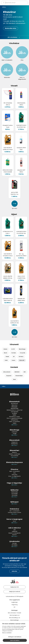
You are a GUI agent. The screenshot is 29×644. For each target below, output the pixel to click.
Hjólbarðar (15, 490)
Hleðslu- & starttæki (14, 454)
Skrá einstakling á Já (15, 618)
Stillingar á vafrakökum (15, 637)
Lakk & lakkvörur (15, 528)
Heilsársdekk (15, 492)
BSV (25, 372)
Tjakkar (14, 423)
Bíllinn (4, 7)
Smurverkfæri (15, 456)
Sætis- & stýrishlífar (14, 422)
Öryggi (15, 433)
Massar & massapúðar (15, 533)
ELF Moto (21, 357)
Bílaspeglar (14, 407)
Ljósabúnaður (15, 541)
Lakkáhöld (15, 531)
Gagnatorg (15, 605)
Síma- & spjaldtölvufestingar (14, 418)
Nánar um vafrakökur (7, 633)
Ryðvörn (15, 535)
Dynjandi (9, 376)
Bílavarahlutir (15, 440)
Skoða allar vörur (11, 28)
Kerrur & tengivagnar (15, 519)
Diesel (7, 357)
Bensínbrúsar (15, 404)
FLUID (6, 360)
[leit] (14, 3)
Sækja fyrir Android (15, 592)
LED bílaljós (15, 545)
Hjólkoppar (14, 502)
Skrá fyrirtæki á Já (14, 615)
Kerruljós (15, 543)
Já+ (14, 607)
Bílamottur (15, 405)
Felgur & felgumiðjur (14, 483)
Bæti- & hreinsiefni (15, 471)
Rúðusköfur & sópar (15, 417)
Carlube (13, 353)
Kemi (14, 379)
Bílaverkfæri (14, 450)
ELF (14, 357)
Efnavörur (15, 469)
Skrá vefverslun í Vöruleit (14, 613)
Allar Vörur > (15, 425)
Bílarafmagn (15, 430)
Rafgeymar (15, 442)
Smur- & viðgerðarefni (14, 476)
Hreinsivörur (14, 509)
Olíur (14, 473)
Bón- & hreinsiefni (14, 511)
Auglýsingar (15, 602)
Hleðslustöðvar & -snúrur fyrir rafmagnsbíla (15, 411)
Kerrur (14, 521)
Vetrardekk (14, 495)
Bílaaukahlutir (14, 402)
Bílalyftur (14, 452)
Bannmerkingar (15, 620)
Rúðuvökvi (15, 475)
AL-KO (13, 349)
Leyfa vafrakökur (15, 640)
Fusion (13, 360)
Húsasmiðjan (19, 376)
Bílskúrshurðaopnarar (15, 462)
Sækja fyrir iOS (15, 587)
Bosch (6, 353)
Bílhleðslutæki (15, 408)
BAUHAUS (17, 372)
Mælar (14, 415)
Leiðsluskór (15, 432)
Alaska (5, 349)
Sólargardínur (14, 420)
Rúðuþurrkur (15, 444)
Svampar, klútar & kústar (14, 512)
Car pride (22, 353)
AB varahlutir (7, 372)
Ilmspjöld (14, 413)
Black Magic (22, 349)
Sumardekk (15, 494)
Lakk (14, 530)
